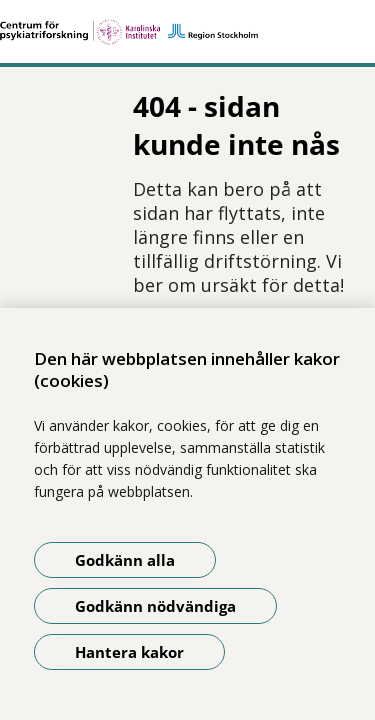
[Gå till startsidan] (187, 32)
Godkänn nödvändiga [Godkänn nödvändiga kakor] (155, 606)
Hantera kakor (129, 652)
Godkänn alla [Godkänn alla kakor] (125, 560)
